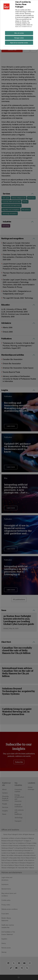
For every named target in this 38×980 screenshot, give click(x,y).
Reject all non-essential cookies (19, 42)
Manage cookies (19, 38)
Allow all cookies (19, 33)
